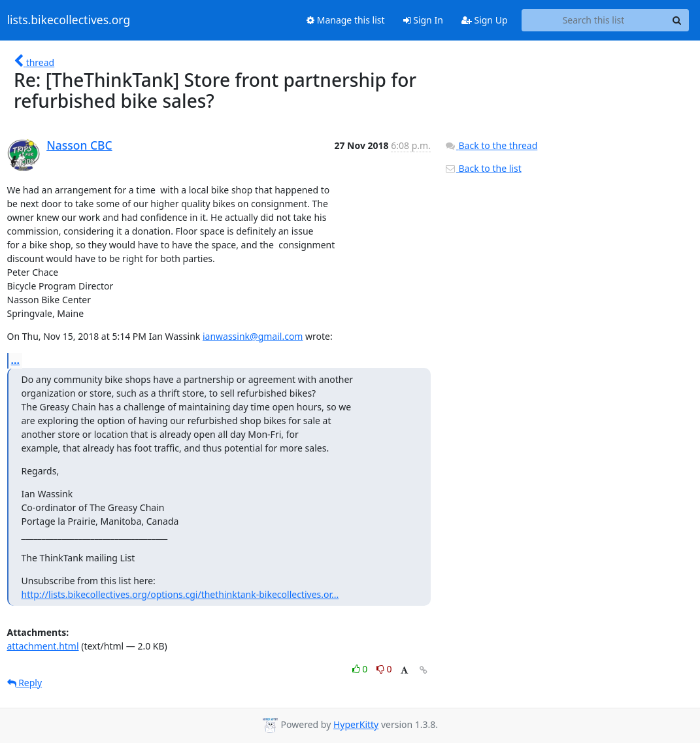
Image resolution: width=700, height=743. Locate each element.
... (16, 360)
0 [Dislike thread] (384, 669)
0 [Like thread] (361, 669)
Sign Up (485, 20)
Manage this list (346, 20)
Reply (25, 683)
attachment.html (43, 646)
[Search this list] (594, 20)
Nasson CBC (79, 145)
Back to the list (483, 168)
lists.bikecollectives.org (69, 20)
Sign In (423, 20)
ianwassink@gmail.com (253, 336)
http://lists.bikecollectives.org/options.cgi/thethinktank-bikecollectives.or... (180, 594)
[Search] (677, 20)
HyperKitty (356, 724)
